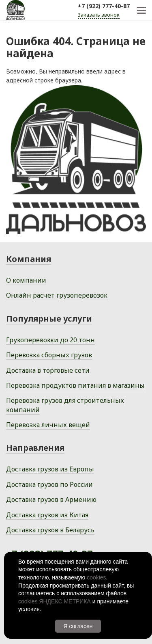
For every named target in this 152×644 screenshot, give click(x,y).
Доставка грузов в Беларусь (50, 530)
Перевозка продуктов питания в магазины (75, 385)
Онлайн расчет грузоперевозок (57, 295)
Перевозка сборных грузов (49, 355)
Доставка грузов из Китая (47, 515)
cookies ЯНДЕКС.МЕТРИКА (55, 601)
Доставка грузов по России (49, 484)
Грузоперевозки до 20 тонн (50, 340)
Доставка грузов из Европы (50, 469)
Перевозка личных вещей (48, 425)
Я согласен (78, 626)
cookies (96, 577)
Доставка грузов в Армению (51, 499)
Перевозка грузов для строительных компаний (65, 405)
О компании (26, 280)
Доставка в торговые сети (48, 370)
